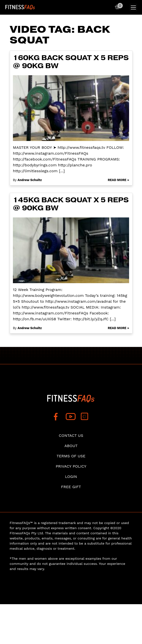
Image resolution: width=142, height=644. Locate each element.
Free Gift (71, 487)
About (71, 446)
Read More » (118, 180)
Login (71, 477)
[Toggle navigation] (133, 7)
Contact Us (71, 435)
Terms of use (71, 456)
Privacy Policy (71, 466)
